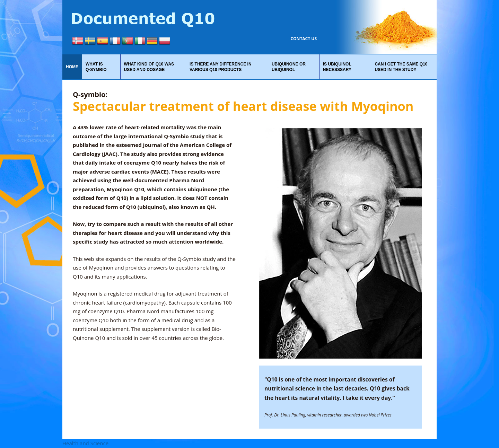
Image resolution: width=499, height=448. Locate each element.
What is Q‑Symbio (96, 67)
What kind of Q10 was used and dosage (149, 67)
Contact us (304, 39)
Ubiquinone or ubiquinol (289, 67)
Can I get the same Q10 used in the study (401, 67)
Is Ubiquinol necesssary (337, 67)
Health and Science (85, 443)
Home (72, 67)
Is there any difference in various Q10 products (221, 67)
